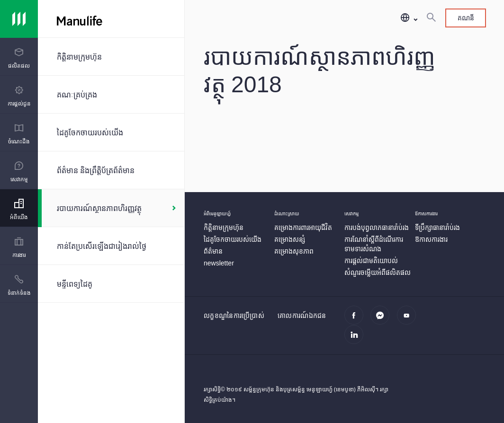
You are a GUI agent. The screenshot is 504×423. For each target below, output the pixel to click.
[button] (409, 18)
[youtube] (409, 320)
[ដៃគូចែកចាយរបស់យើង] (111, 132)
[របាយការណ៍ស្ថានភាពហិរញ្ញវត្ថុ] (111, 208)
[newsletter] (219, 263)
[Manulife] (164, 19)
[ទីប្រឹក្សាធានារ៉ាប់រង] (437, 227)
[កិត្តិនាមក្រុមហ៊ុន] (111, 57)
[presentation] (19, 57)
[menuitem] (19, 58)
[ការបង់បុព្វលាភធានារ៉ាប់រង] (377, 227)
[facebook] (356, 320)
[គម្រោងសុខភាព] (294, 251)
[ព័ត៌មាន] (213, 251)
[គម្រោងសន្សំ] (290, 239)
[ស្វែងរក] (431, 18)
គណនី (466, 18)
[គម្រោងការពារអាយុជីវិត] (303, 227)
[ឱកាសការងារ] (431, 239)
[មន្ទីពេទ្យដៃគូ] (111, 284)
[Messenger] (382, 320)
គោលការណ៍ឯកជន (302, 315)
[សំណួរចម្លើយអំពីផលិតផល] (378, 272)
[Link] (19, 19)
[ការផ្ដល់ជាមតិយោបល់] (371, 260)
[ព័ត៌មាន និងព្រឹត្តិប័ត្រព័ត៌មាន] (111, 170)
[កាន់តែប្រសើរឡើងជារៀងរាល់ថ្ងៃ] (111, 246)
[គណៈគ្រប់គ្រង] (111, 94)
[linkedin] (356, 340)
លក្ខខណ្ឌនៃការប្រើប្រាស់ (234, 315)
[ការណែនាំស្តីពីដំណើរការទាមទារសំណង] (374, 244)
